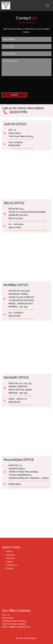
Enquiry (10, 568)
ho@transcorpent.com (19, 627)
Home (9, 551)
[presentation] (23, 84)
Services (10, 558)
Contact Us (12, 565)
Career (10, 562)
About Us (11, 555)
